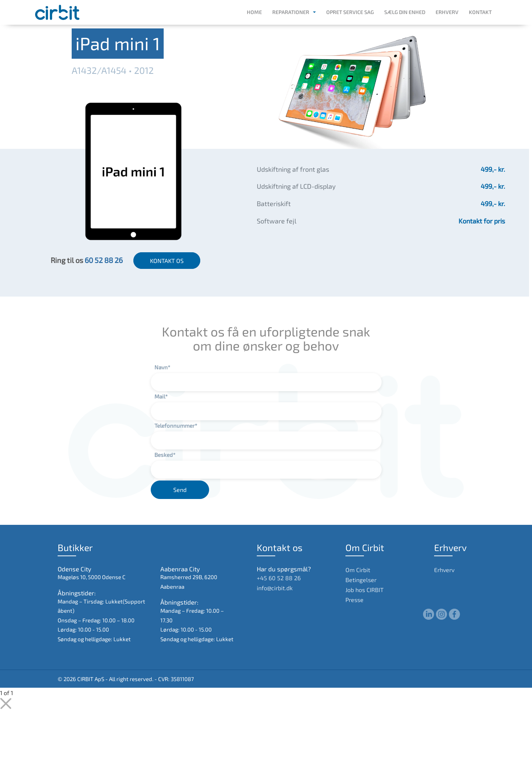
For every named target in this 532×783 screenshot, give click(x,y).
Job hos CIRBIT (364, 590)
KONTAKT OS (167, 261)
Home (254, 12)
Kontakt (480, 12)
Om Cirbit (358, 570)
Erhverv (447, 12)
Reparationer (291, 12)
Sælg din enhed (405, 12)
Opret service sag (350, 12)
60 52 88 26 (104, 260)
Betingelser (361, 580)
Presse (354, 600)
